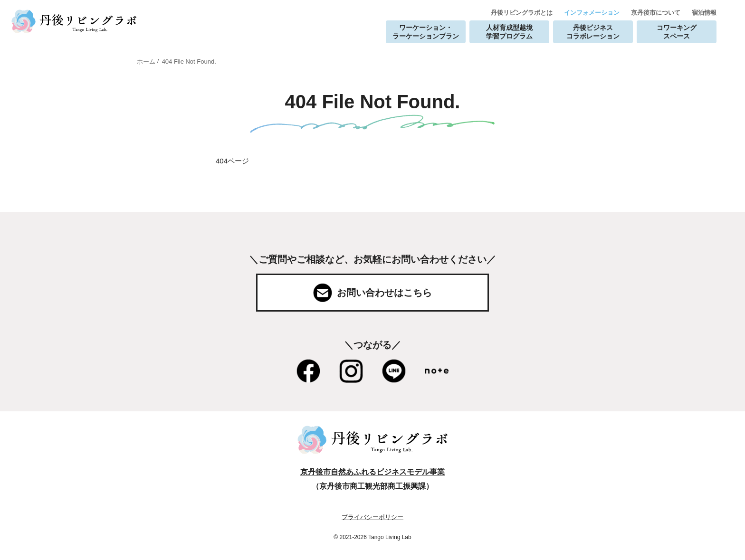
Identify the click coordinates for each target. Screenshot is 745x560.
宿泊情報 (704, 13)
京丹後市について (656, 13)
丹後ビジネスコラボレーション (593, 32)
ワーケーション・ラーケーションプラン (426, 32)
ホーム (146, 62)
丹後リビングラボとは (522, 13)
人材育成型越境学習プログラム (509, 32)
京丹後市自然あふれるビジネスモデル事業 (372, 472)
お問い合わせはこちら (384, 293)
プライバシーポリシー (372, 517)
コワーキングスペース (677, 32)
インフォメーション (592, 13)
